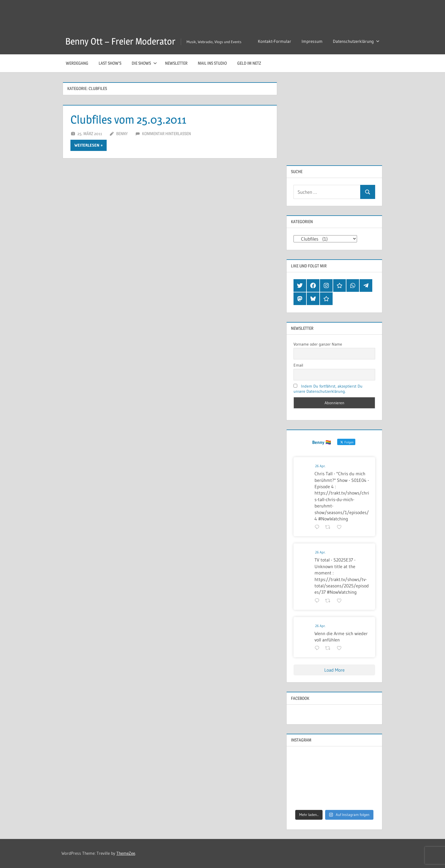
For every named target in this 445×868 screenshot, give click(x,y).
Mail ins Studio (212, 63)
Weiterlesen (87, 145)
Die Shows (144, 63)
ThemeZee (126, 853)
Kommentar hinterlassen (166, 134)
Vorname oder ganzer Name (318, 344)
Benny (122, 134)
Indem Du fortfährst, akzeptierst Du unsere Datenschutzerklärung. (328, 389)
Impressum (312, 41)
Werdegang (77, 63)
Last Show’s (110, 63)
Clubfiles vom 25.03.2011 (128, 119)
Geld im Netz (249, 63)
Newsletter (176, 63)
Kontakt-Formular (275, 41)
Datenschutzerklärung (356, 41)
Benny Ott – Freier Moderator (120, 41)
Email (298, 365)
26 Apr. (320, 466)
